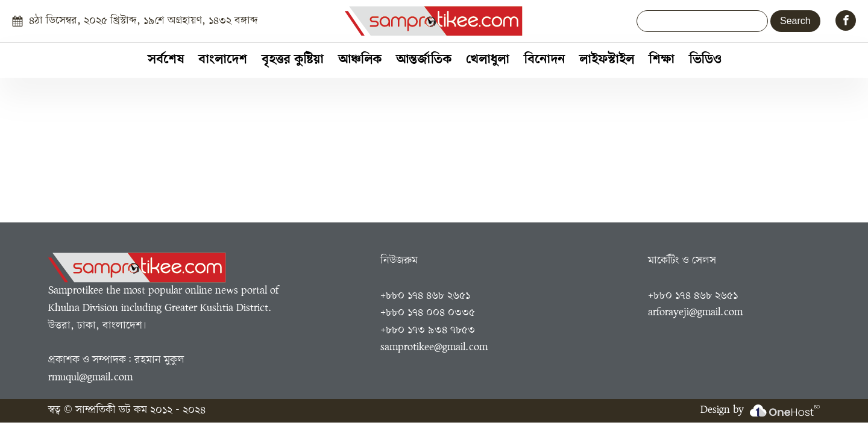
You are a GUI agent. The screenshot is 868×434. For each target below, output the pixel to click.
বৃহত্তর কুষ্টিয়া (293, 60)
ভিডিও (705, 60)
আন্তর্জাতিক (424, 60)
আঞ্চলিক (360, 60)
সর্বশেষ (166, 60)
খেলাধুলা (488, 60)
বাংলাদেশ (223, 60)
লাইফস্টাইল (607, 60)
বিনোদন (544, 60)
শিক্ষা (662, 60)
